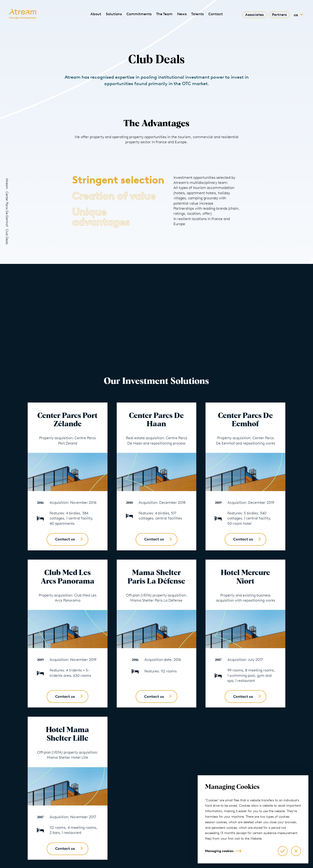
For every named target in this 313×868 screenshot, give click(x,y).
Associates (254, 15)
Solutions (114, 14)
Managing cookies (219, 851)
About (96, 14)
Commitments (139, 14)
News (182, 14)
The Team (164, 14)
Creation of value (114, 196)
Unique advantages (101, 217)
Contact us (65, 539)
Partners (279, 15)
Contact (216, 14)
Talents (197, 14)
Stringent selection (118, 180)
